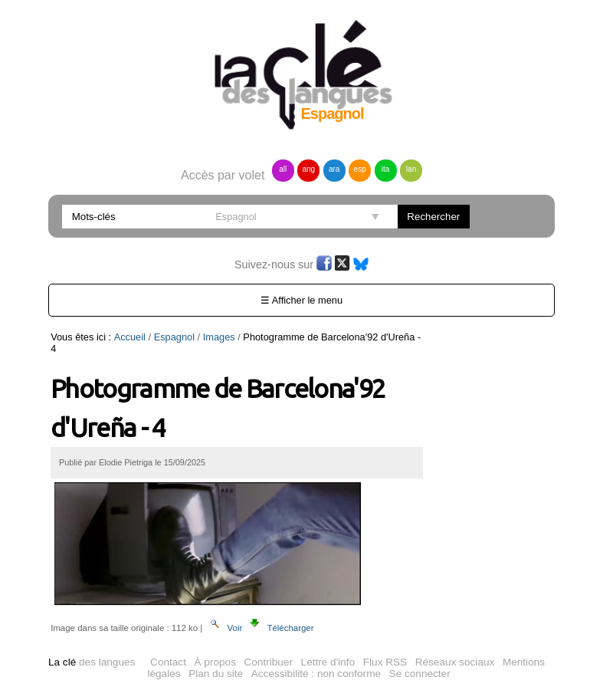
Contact (168, 662)
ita (386, 169)
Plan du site (216, 674)
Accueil (130, 337)
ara (334, 169)
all (283, 169)
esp (360, 169)
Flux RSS (385, 662)
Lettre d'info (328, 662)
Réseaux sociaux (455, 662)
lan (411, 169)
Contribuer (269, 662)
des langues (92, 662)
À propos (215, 662)
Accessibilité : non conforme (316, 674)
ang (308, 169)
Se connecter (420, 674)
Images (219, 337)
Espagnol (174, 337)
